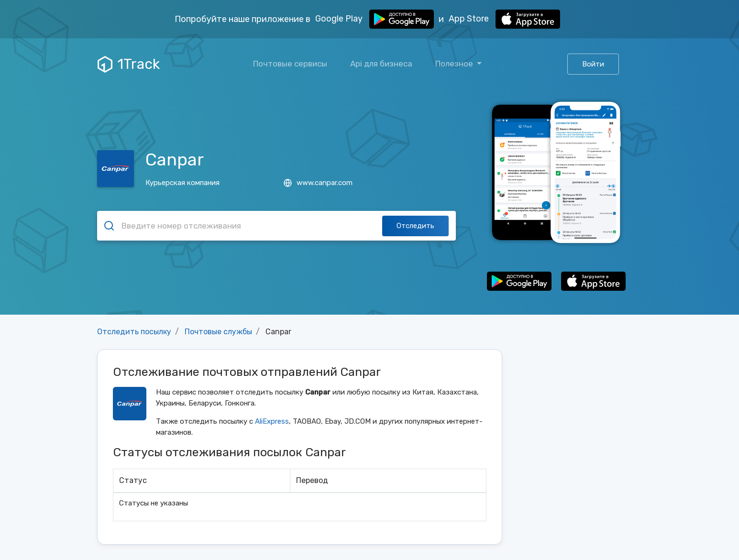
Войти (593, 64)
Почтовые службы (218, 332)
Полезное (455, 64)
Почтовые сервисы (290, 64)
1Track (129, 64)
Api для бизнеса (381, 64)
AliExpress (272, 421)
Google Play (375, 19)
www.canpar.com (318, 183)
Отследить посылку (134, 332)
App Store (504, 19)
